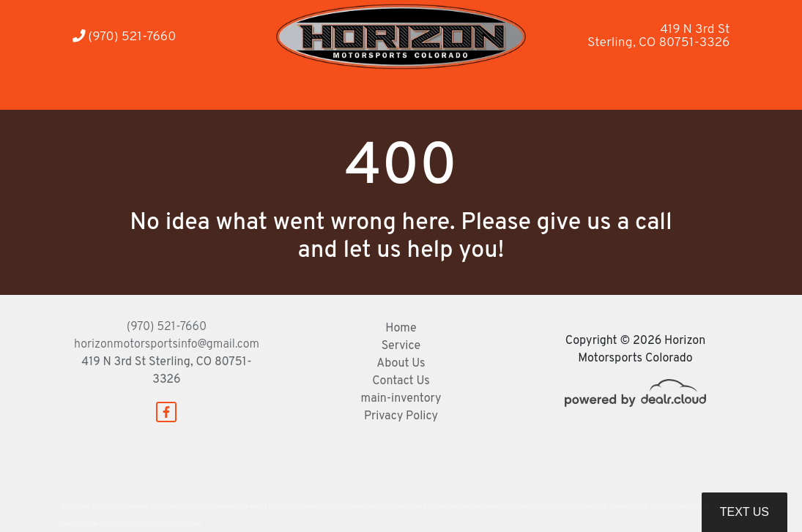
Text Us (745, 512)
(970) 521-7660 (125, 37)
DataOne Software (294, 507)
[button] (250, 90)
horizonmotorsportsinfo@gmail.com (167, 345)
